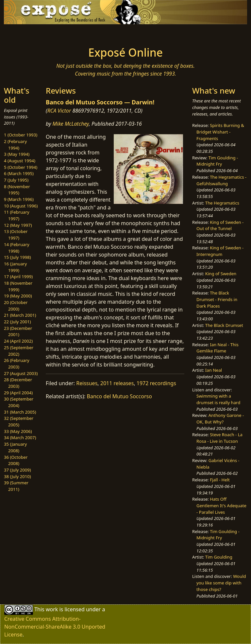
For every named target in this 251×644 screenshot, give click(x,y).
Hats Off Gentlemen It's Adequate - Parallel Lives (221, 505)
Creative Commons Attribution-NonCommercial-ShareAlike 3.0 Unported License (55, 627)
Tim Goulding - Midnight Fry (217, 161)
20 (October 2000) (16, 306)
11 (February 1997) (17, 215)
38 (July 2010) (17, 476)
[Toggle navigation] (25, 33)
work (52, 609)
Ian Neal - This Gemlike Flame (218, 348)
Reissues (87, 383)
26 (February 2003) (17, 364)
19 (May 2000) (18, 296)
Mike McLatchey (71, 124)
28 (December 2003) (18, 383)
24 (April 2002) (18, 341)
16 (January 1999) (15, 267)
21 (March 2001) (20, 315)
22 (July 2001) (17, 322)
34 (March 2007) (20, 438)
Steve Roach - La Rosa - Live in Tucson (219, 438)
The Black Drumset (224, 325)
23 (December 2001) (18, 331)
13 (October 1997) (16, 235)
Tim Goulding (219, 557)
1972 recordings (156, 383)
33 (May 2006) (18, 431)
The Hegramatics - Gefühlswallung (221, 180)
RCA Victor (59, 111)
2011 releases (117, 383)
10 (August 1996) (21, 206)
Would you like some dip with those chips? (221, 583)
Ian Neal (214, 370)
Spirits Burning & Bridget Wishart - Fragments (220, 132)
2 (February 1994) (15, 145)
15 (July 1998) (17, 257)
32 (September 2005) (19, 421)
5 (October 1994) (21, 167)
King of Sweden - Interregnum (220, 251)
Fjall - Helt (220, 480)
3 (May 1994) (17, 154)
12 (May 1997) (18, 225)
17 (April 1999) (18, 277)
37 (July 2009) (17, 470)
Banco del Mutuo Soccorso (119, 396)
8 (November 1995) (17, 190)
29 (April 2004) (18, 393)
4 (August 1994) (20, 161)
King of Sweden (221, 274)
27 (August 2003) (21, 373)
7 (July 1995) (16, 180)
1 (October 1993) (21, 135)
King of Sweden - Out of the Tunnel (220, 225)
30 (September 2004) (19, 402)
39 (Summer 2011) (16, 486)
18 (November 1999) (18, 286)
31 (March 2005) (20, 412)
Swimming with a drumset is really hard (218, 399)
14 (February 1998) (17, 248)
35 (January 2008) (15, 447)
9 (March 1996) (19, 199)
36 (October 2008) (16, 460)
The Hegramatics (222, 203)
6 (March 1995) (19, 173)
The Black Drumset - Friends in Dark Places (217, 299)
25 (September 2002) (19, 351)
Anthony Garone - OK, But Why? (220, 419)
